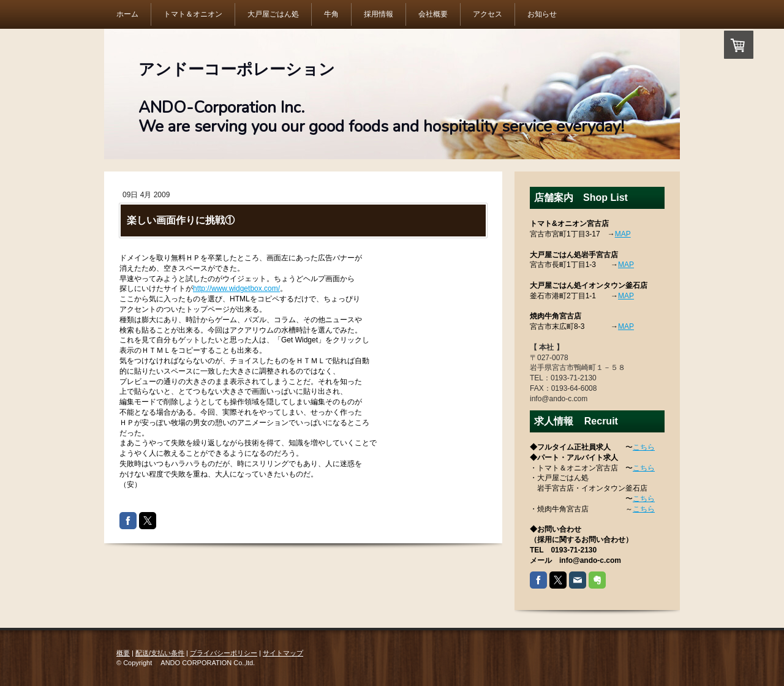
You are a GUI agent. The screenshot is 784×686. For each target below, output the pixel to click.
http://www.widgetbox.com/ (236, 288)
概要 (123, 653)
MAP (623, 234)
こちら (644, 447)
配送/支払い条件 (160, 653)
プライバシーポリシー (224, 653)
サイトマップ (283, 653)
